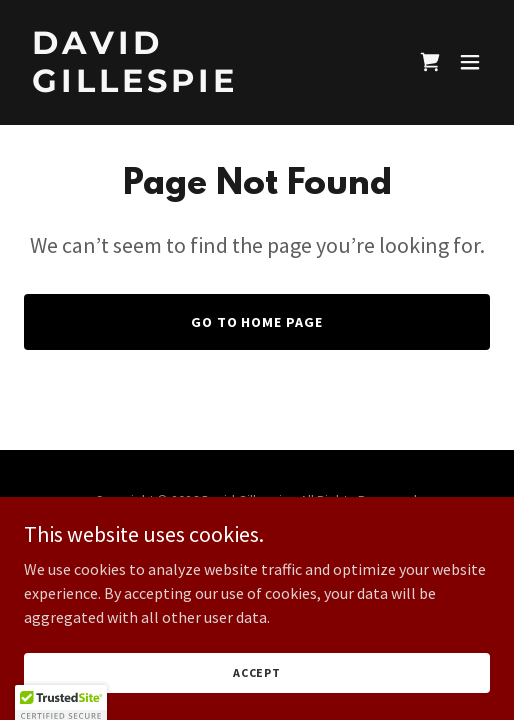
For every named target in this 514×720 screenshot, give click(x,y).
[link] (187, 86)
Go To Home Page (257, 322)
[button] (470, 62)
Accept (257, 672)
